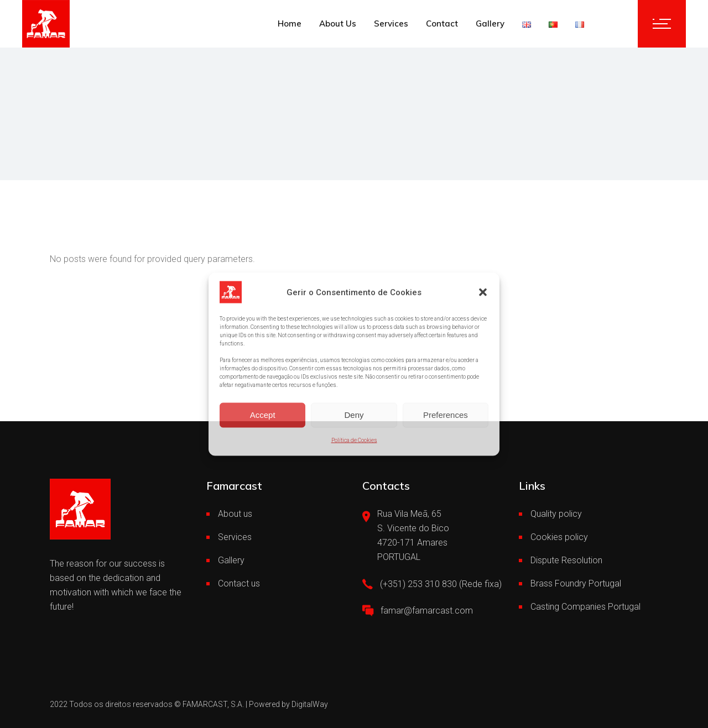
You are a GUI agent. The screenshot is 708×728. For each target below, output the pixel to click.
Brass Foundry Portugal (576, 583)
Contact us (239, 583)
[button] (483, 292)
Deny (354, 415)
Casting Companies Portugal (585, 607)
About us (235, 514)
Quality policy (556, 514)
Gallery (231, 560)
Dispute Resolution (566, 560)
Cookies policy (559, 537)
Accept (263, 415)
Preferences (446, 415)
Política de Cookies (354, 440)
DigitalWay (310, 704)
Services (235, 537)
